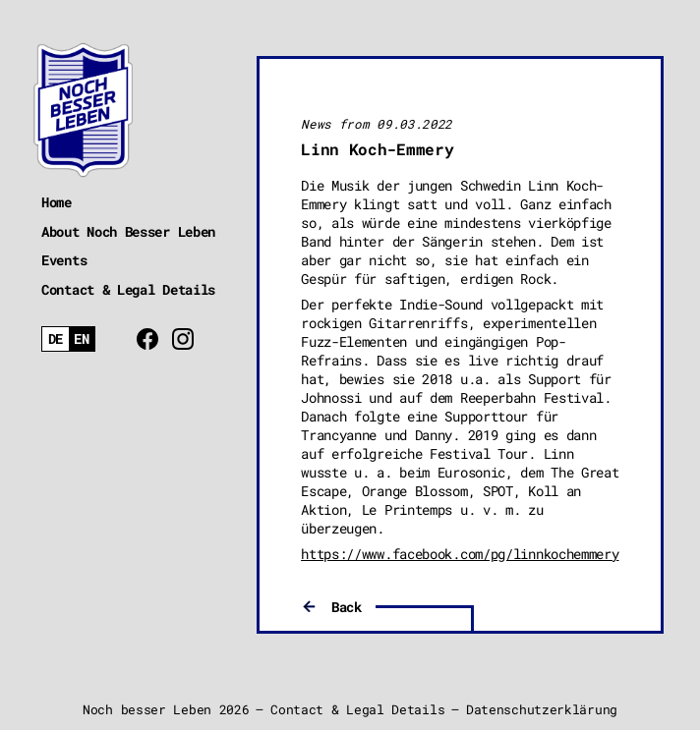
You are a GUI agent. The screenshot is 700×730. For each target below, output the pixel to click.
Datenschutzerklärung (542, 709)
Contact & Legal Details (128, 289)
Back (347, 607)
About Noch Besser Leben (128, 231)
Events (64, 260)
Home (57, 202)
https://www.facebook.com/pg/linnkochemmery (460, 554)
